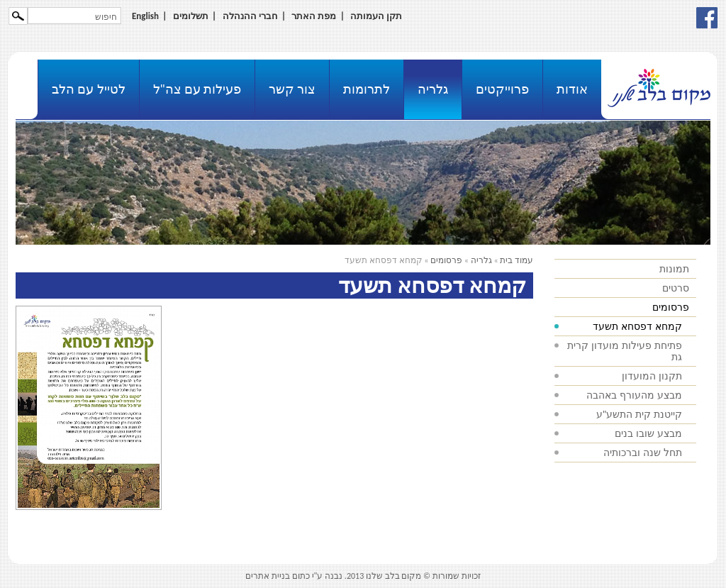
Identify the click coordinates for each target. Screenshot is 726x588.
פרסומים (671, 307)
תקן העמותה (376, 16)
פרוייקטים (502, 89)
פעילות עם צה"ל (197, 89)
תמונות (674, 269)
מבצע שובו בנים (648, 433)
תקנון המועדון (652, 376)
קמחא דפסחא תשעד (637, 326)
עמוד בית (516, 260)
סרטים (676, 288)
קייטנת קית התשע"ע (639, 414)
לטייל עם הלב (88, 89)
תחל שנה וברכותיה (643, 453)
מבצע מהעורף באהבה (634, 395)
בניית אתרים (268, 576)
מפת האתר (314, 16)
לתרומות (367, 89)
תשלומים (191, 16)
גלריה (433, 89)
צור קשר (292, 89)
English (145, 16)
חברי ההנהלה (250, 16)
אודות (572, 89)
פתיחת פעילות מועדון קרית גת (625, 351)
